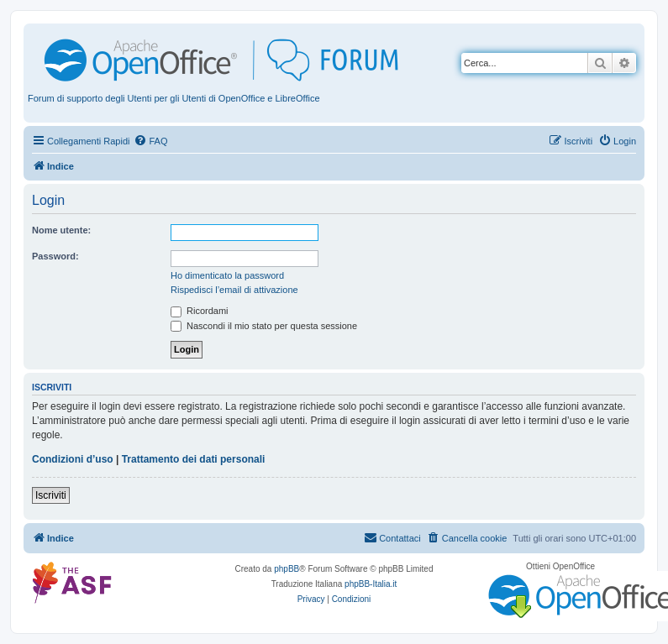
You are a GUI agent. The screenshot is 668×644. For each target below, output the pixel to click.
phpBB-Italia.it (371, 584)
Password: (55, 256)
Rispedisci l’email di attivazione (234, 290)
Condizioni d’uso (73, 459)
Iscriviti (51, 495)
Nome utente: (61, 230)
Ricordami (200, 311)
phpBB (287, 569)
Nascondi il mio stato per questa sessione (264, 326)
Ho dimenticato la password (227, 275)
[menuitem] (150, 141)
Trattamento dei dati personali (194, 459)
